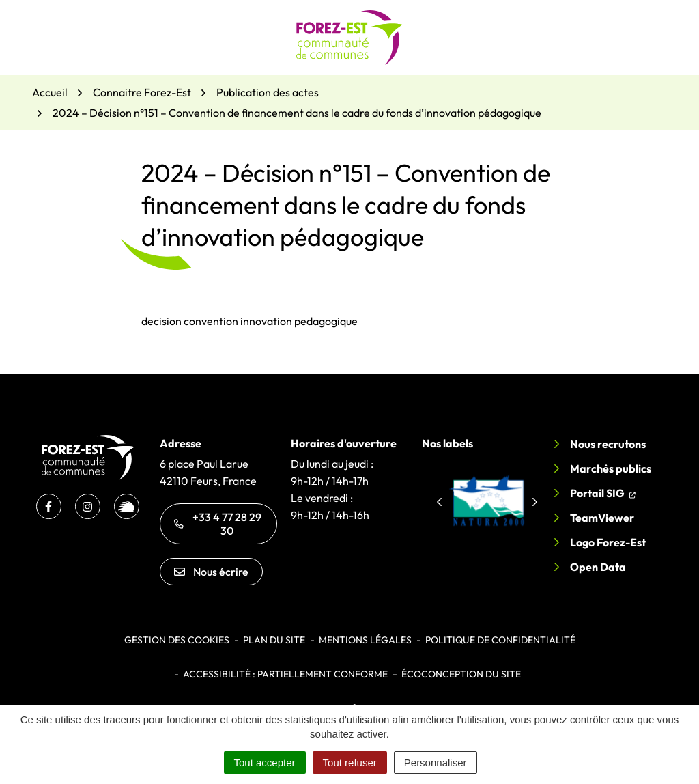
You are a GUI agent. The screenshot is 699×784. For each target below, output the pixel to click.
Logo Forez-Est (608, 542)
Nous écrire (211, 572)
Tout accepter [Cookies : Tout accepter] (265, 762)
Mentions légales (365, 640)
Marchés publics (611, 468)
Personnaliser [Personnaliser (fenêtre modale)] (436, 762)
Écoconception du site (461, 674)
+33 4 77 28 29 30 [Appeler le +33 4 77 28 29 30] (218, 524)
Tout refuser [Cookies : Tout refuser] (350, 762)
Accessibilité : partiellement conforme (285, 674)
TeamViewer (602, 518)
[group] (487, 500)
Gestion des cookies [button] (177, 640)
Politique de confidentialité (500, 640)
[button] (439, 502)
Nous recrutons (608, 444)
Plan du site (274, 640)
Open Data (598, 567)
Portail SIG (603, 492)
